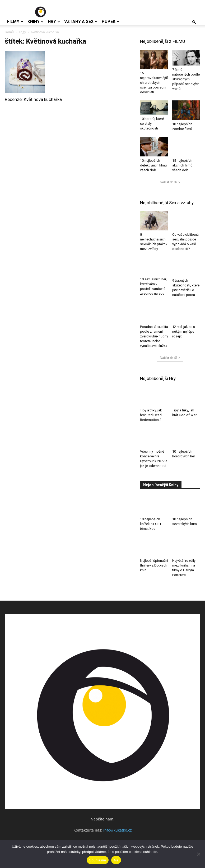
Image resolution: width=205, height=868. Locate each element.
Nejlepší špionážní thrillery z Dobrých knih (154, 565)
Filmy (15, 22)
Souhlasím (98, 860)
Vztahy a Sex (81, 22)
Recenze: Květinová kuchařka (33, 99)
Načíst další (170, 182)
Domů (9, 32)
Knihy (36, 22)
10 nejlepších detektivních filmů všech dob (153, 165)
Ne (116, 860)
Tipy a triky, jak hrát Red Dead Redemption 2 (151, 415)
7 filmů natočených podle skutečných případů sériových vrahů (186, 79)
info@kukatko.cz (118, 830)
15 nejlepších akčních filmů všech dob (182, 165)
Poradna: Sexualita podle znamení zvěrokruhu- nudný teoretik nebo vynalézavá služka (154, 336)
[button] (194, 22)
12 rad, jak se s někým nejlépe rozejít (184, 331)
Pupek (111, 22)
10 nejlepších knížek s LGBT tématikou (151, 524)
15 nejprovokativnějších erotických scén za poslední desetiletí (154, 83)
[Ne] (198, 854)
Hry (54, 22)
